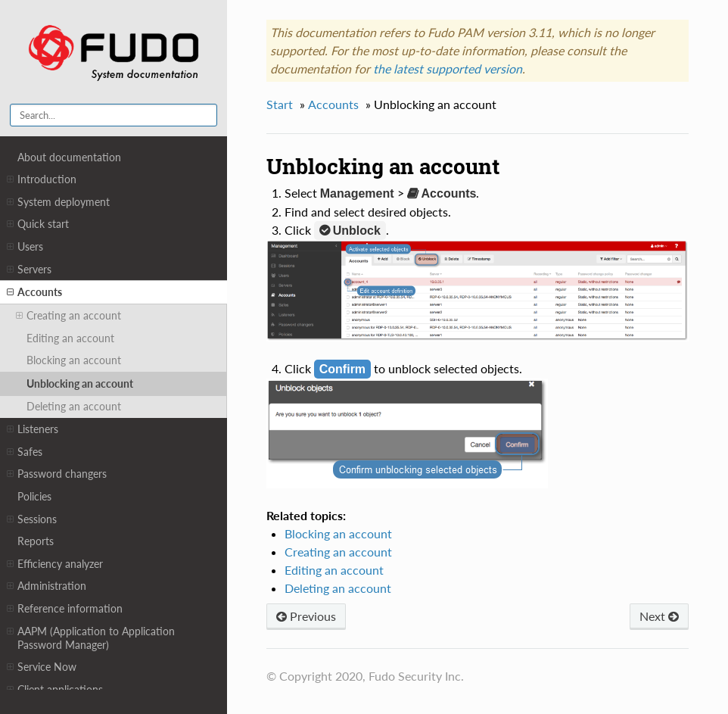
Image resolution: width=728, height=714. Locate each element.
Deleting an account (74, 406)
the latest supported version (448, 69)
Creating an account (68, 316)
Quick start (38, 224)
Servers (29, 270)
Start (280, 104)
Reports (36, 541)
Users (25, 247)
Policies (34, 496)
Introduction (42, 179)
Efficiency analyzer (55, 564)
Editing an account (70, 338)
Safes (25, 452)
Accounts (34, 292)
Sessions (32, 519)
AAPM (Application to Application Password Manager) (91, 638)
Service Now (42, 667)
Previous (306, 616)
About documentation (69, 157)
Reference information (65, 609)
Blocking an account (74, 360)
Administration (47, 586)
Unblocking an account (80, 384)
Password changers (57, 474)
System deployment (58, 202)
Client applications (55, 690)
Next (659, 616)
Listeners (33, 429)
